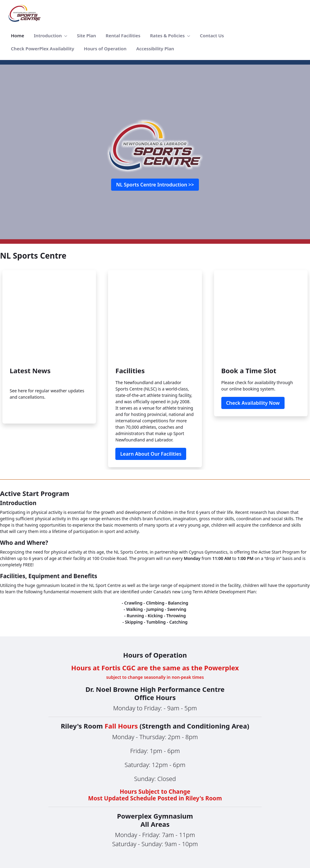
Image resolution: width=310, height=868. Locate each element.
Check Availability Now (253, 320)
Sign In (293, 824)
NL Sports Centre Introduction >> (155, 185)
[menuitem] (18, 36)
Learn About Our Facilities (151, 371)
